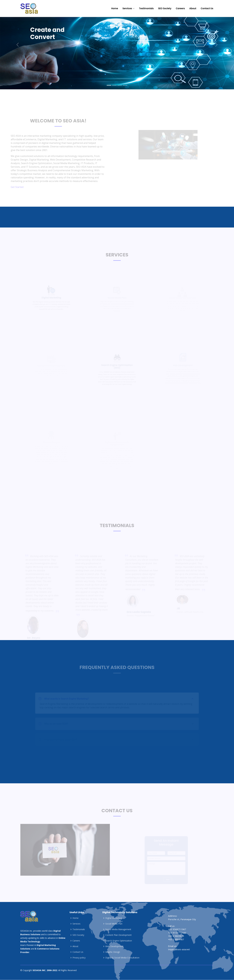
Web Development (114, 946)
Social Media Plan (114, 924)
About (193, 8)
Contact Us (207, 8)
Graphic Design (113, 952)
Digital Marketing (114, 918)
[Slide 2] (114, 85)
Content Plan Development (118, 935)
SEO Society (165, 8)
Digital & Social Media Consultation (122, 958)
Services (76, 924)
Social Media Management (118, 929)
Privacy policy (79, 958)
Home (115, 8)
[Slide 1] (109, 85)
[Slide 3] (120, 85)
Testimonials (146, 8)
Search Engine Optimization (119, 941)
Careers (180, 8)
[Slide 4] (125, 85)
